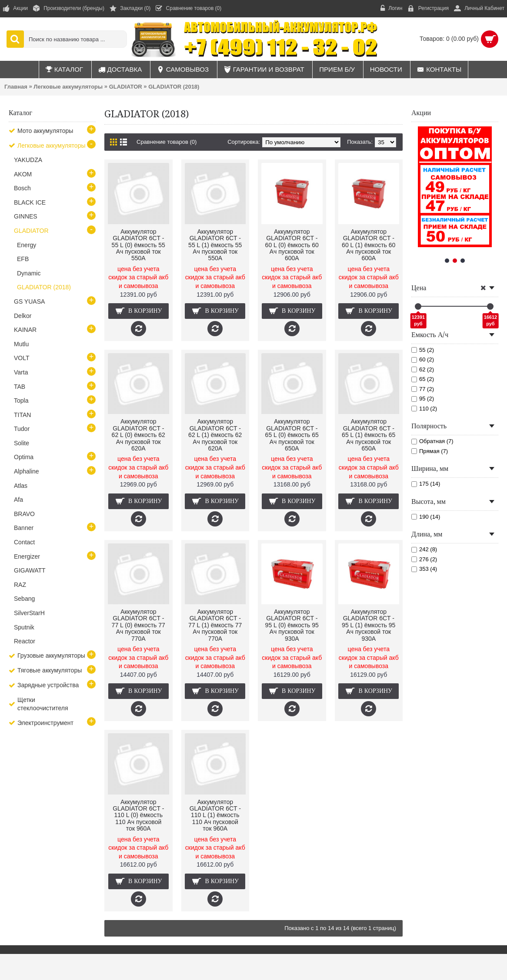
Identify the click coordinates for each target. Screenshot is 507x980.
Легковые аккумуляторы (68, 87)
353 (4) (424, 569)
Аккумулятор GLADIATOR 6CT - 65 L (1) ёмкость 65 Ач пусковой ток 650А (369, 435)
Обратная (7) (432, 441)
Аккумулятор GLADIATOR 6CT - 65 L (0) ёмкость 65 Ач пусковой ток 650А (292, 435)
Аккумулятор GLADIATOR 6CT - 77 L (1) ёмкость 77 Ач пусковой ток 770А (215, 625)
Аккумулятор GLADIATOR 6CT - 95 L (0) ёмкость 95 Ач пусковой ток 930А (292, 625)
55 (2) (423, 350)
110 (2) (424, 409)
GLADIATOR (126, 87)
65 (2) (423, 379)
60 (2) (423, 359)
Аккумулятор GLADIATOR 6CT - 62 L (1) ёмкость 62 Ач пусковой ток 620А (215, 435)
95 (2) (423, 399)
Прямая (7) (430, 451)
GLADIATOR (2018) (174, 87)
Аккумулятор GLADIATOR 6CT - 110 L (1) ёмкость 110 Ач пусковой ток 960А (215, 815)
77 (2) (423, 389)
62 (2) (423, 369)
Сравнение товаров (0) (167, 142)
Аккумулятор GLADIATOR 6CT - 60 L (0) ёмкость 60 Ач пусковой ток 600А (292, 245)
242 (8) (424, 549)
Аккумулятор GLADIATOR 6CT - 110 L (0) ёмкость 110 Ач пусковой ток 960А (138, 815)
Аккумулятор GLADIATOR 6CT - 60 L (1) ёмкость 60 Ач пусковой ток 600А (369, 245)
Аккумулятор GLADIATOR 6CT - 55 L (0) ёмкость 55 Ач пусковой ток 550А (138, 245)
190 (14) (426, 517)
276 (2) (424, 559)
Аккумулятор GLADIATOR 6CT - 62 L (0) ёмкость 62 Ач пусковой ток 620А (138, 435)
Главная (16, 87)
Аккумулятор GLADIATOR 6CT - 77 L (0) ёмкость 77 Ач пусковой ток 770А (138, 625)
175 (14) (426, 484)
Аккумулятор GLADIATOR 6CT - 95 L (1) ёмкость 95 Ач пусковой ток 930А (369, 625)
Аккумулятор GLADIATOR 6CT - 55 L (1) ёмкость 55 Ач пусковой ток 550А (215, 245)
